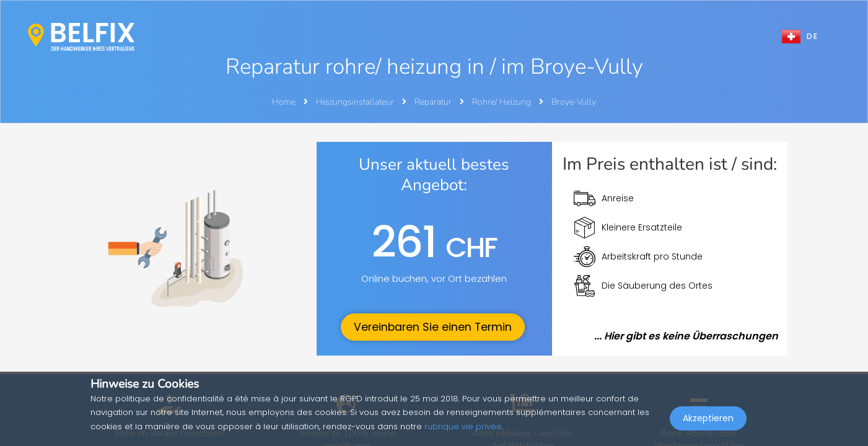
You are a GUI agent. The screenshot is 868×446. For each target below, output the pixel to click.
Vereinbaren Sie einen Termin (433, 327)
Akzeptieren (708, 419)
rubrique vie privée (463, 426)
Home (284, 102)
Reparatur (434, 102)
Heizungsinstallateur (356, 102)
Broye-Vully (574, 102)
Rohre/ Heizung (502, 102)
